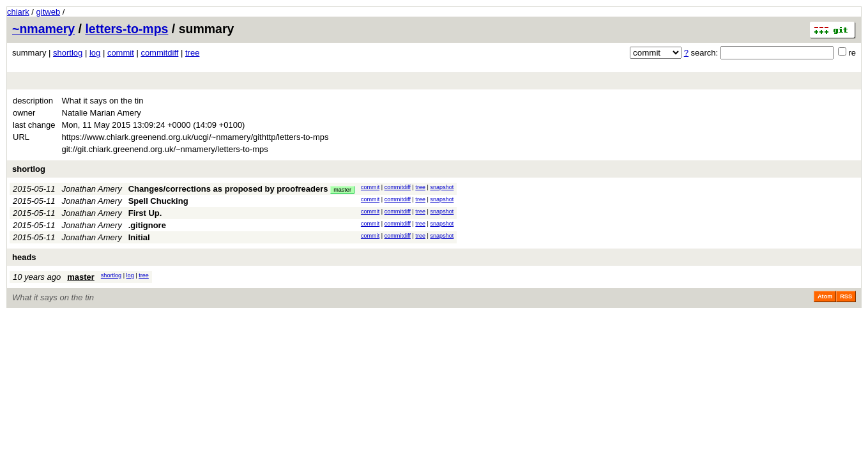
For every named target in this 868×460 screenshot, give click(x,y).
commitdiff (159, 53)
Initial (139, 237)
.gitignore (147, 225)
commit (121, 53)
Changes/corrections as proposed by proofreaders (228, 189)
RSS (846, 296)
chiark (18, 12)
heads (24, 257)
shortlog (68, 53)
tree (192, 53)
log (95, 53)
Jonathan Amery (92, 189)
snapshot (442, 187)
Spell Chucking (158, 201)
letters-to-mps (126, 29)
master (342, 190)
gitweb (49, 12)
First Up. (145, 213)
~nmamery (43, 29)
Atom (825, 296)
